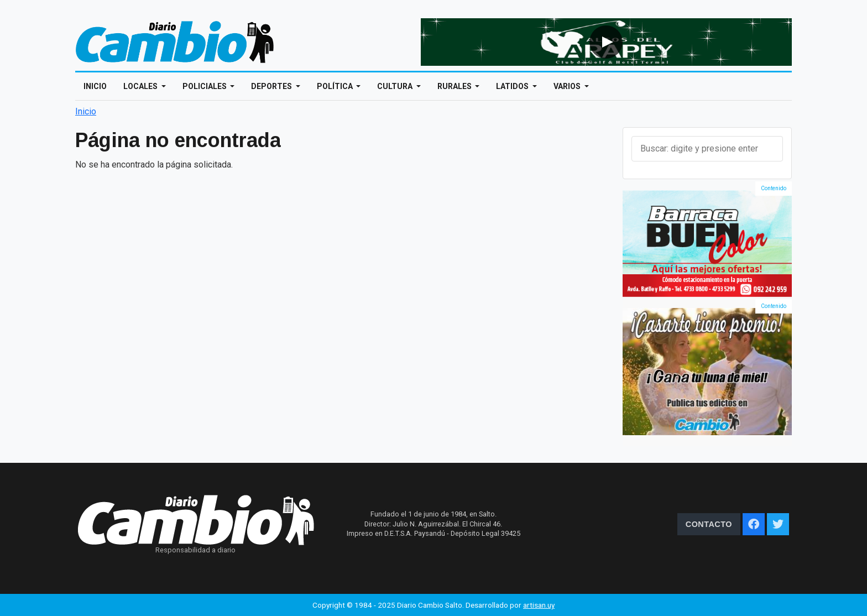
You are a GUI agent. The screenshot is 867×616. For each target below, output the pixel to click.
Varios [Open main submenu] (568, 86)
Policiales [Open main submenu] (205, 86)
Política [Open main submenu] (336, 86)
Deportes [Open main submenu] (272, 86)
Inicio (95, 86)
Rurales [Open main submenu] (455, 86)
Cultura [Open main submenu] (396, 86)
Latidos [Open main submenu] (513, 86)
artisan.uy (539, 605)
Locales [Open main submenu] (141, 86)
